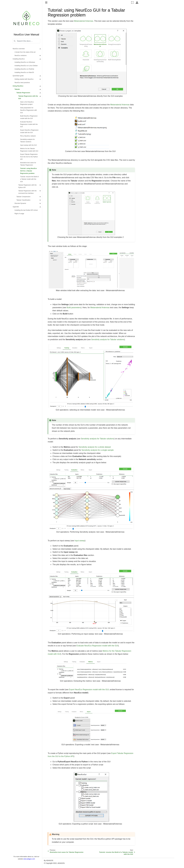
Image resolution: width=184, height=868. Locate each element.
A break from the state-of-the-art (25, 52)
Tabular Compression (23, 197)
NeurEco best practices (22, 83)
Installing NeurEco (19, 59)
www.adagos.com (29, 859)
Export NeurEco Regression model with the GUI (29, 131)
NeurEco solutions (21, 56)
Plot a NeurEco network (28, 136)
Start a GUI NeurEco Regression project (27, 103)
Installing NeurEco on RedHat (24, 69)
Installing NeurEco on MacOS (24, 72)
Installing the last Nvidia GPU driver (26, 210)
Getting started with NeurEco (24, 79)
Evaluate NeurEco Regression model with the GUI (29, 124)
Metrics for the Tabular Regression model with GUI (29, 150)
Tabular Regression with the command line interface (27, 192)
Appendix (16, 207)
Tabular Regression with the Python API (27, 186)
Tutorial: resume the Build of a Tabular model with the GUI (29, 179)
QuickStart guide (18, 76)
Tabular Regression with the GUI (28, 97)
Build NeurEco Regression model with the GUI (29, 117)
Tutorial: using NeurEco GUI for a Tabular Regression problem (29, 171)
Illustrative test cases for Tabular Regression (28, 164)
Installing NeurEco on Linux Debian (26, 66)
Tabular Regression (23, 93)
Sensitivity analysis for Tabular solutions (27, 141)
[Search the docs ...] (26, 41)
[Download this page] (137, 2)
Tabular (17, 89)
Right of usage (19, 214)
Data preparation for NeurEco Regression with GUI (29, 110)
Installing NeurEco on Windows (25, 62)
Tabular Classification (23, 200)
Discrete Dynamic (20, 203)
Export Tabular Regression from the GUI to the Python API (29, 157)
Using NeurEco (18, 86)
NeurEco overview (19, 49)
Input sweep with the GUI (28, 145)
